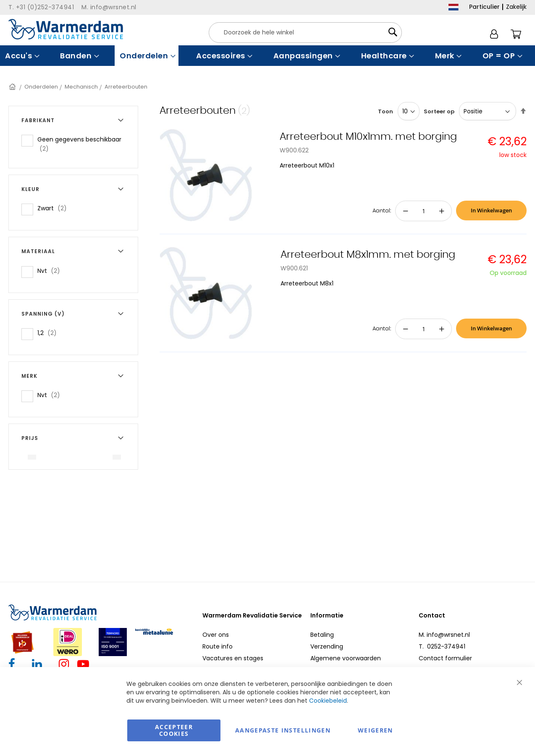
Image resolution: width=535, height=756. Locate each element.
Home (13, 87)
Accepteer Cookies (174, 730)
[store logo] (66, 29)
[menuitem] (21, 56)
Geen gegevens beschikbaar (79, 144)
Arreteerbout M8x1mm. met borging (368, 255)
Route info (218, 646)
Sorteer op (439, 111)
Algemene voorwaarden (346, 658)
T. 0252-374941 (442, 646)
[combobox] (305, 33)
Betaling (322, 635)
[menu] (267, 56)
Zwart (55, 208)
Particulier (484, 7)
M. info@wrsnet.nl (444, 635)
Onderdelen (41, 87)
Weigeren (375, 730)
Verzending (327, 646)
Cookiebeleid (328, 701)
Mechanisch (81, 87)
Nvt (51, 271)
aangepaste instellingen (283, 730)
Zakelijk (516, 7)
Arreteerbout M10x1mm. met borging (368, 137)
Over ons (216, 635)
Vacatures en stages (233, 658)
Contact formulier (445, 658)
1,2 (50, 333)
